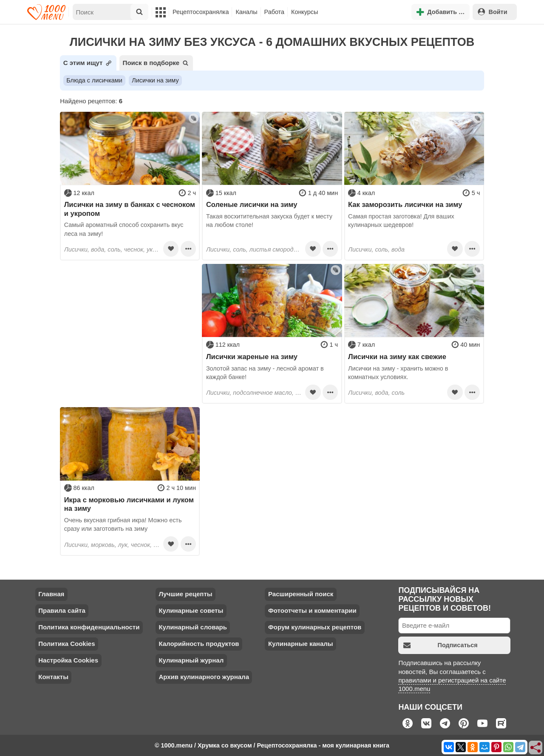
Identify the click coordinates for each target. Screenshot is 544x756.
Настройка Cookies (68, 660)
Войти (493, 12)
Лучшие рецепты (185, 594)
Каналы (246, 12)
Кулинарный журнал (191, 660)
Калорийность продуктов (199, 644)
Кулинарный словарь (193, 627)
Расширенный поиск (301, 594)
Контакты (53, 677)
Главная (51, 594)
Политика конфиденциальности (89, 627)
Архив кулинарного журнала (204, 677)
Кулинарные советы (191, 610)
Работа (275, 12)
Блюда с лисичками (94, 80)
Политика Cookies (67, 644)
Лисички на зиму (155, 80)
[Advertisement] (130, 317)
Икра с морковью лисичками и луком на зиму (129, 504)
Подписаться (441, 645)
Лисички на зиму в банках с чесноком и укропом (130, 209)
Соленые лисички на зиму (252, 204)
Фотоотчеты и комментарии (312, 610)
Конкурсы (305, 12)
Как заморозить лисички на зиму (405, 204)
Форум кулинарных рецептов (315, 627)
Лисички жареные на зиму (252, 357)
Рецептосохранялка (201, 12)
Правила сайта (62, 610)
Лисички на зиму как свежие (397, 357)
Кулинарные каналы (301, 644)
